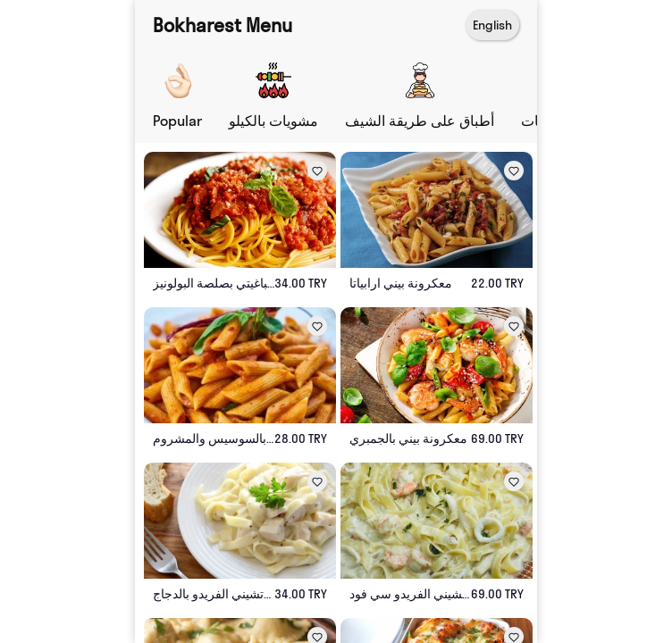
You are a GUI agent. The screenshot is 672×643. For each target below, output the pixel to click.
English (492, 25)
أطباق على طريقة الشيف (420, 121)
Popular (177, 121)
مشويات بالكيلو (273, 121)
